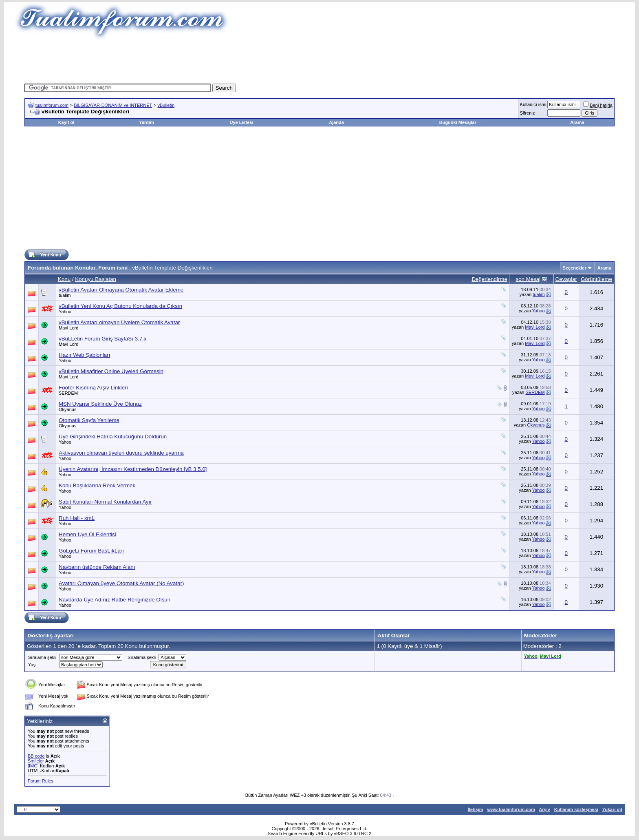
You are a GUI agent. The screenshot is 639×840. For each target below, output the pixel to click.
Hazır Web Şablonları (84, 355)
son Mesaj (528, 279)
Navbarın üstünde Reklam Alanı (97, 567)
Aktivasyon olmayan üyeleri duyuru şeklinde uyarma (121, 453)
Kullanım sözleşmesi (576, 809)
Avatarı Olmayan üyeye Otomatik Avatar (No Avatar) (121, 583)
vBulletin (166, 105)
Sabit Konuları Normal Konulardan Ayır (105, 502)
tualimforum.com (52, 105)
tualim (65, 295)
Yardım (147, 122)
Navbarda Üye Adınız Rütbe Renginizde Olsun (115, 600)
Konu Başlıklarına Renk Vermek (97, 485)
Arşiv (544, 809)
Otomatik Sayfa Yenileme (89, 420)
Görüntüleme (596, 279)
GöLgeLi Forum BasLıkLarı (91, 551)
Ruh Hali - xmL (77, 518)
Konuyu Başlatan (96, 279)
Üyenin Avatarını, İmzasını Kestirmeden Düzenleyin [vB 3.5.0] (133, 469)
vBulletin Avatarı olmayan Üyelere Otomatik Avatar (119, 322)
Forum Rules (41, 781)
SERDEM (68, 393)
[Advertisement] (319, 59)
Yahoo (65, 312)
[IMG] (33, 766)
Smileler (36, 761)
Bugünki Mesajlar (458, 122)
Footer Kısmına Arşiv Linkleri (93, 388)
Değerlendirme (489, 279)
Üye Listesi (241, 122)
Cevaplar (566, 279)
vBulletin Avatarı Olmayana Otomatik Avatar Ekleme (121, 290)
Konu (64, 279)
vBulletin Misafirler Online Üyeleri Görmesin (111, 371)
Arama (577, 122)
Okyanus (67, 409)
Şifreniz (528, 113)
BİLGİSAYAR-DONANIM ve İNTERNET (113, 105)
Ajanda (336, 122)
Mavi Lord (68, 328)
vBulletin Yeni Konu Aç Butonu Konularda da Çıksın (120, 306)
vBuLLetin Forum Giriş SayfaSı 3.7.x (103, 339)
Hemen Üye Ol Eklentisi (87, 534)
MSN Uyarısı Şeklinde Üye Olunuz (100, 404)
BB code (36, 756)
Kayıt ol (66, 122)
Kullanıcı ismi (533, 104)
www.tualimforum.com (511, 809)
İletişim (476, 809)
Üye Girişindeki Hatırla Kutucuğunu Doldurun (113, 437)
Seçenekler (575, 268)
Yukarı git (612, 809)
